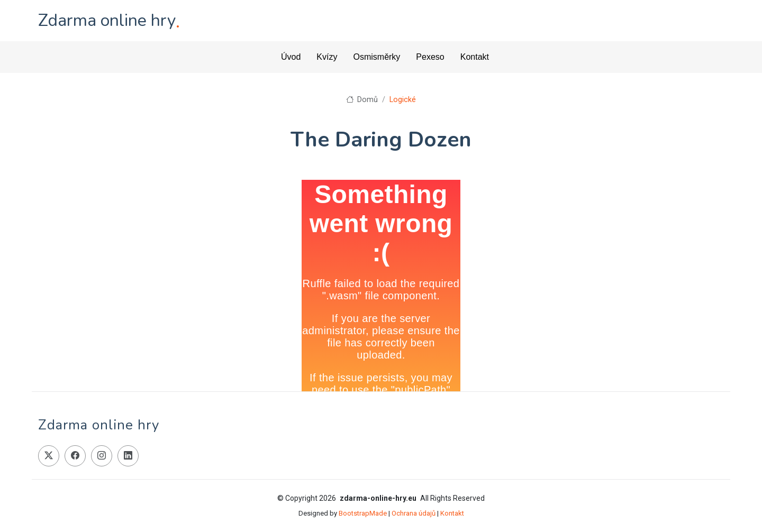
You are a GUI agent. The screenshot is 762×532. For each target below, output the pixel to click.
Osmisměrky (377, 57)
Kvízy (327, 57)
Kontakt (475, 57)
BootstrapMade (363, 513)
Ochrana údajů (414, 513)
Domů (362, 100)
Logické (403, 100)
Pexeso (430, 57)
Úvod (291, 57)
